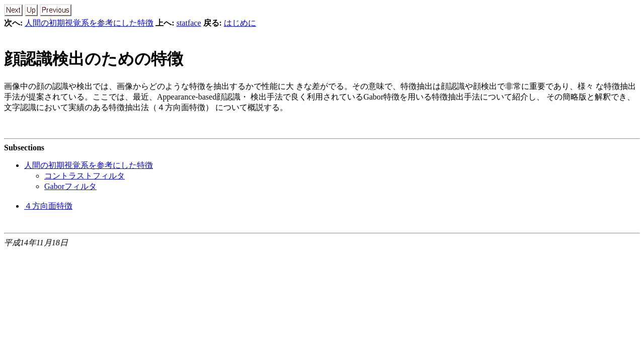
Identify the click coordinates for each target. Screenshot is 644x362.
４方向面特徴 (48, 206)
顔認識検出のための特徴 (94, 59)
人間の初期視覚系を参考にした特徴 (89, 23)
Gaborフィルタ (70, 186)
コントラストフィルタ (85, 176)
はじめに (240, 23)
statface (189, 23)
